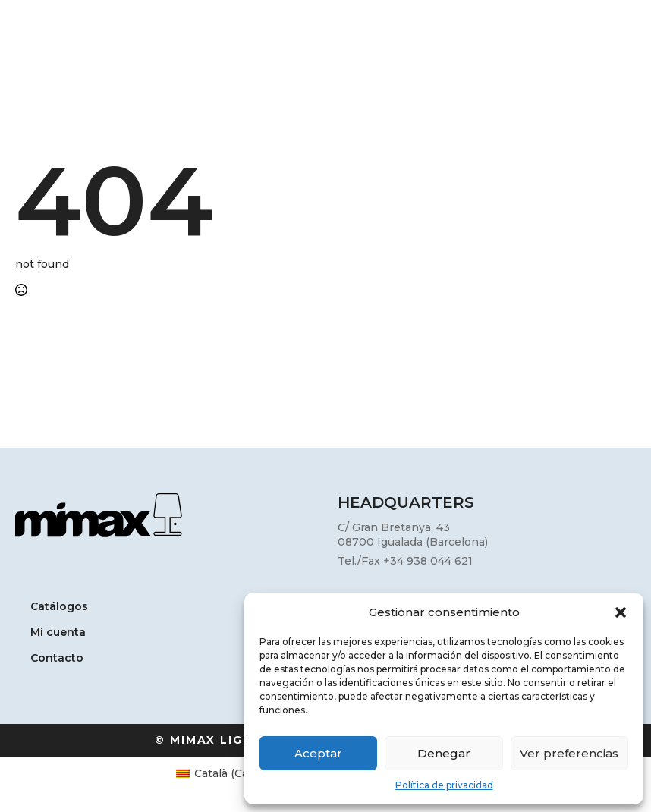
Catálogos (59, 607)
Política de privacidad (444, 785)
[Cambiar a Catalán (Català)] (227, 773)
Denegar (444, 753)
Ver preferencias (569, 753)
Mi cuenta (58, 633)
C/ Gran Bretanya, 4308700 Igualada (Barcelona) (413, 535)
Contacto (57, 659)
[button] (621, 612)
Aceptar (318, 753)
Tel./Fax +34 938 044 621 (405, 561)
